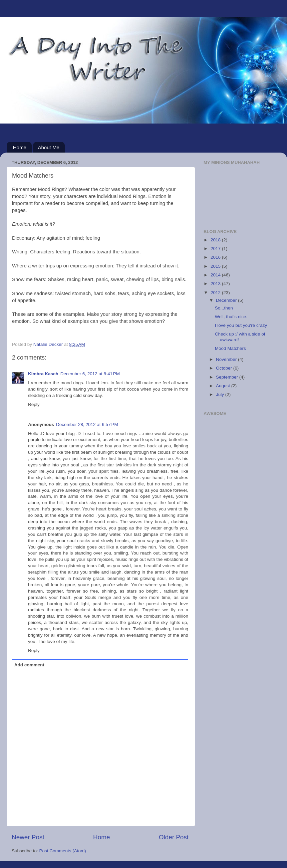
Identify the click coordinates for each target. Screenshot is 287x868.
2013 (216, 284)
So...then (224, 308)
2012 (216, 293)
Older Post (174, 837)
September (228, 377)
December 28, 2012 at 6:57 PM (87, 424)
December (227, 300)
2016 (216, 257)
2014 (216, 275)
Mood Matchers (230, 348)
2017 (216, 249)
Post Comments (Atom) (63, 851)
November (227, 359)
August (224, 386)
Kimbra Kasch (43, 374)
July (221, 394)
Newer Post (28, 837)
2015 (216, 266)
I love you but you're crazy (241, 325)
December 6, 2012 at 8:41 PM (90, 374)
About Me (49, 147)
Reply (34, 404)
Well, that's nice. (231, 317)
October (225, 368)
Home (20, 147)
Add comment (29, 665)
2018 (216, 240)
